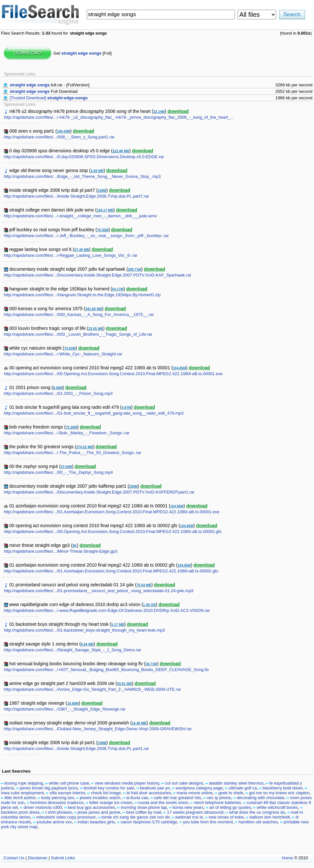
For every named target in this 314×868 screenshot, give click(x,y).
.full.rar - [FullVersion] (50, 85)
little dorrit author (20, 798)
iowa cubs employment (22, 793)
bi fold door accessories (149, 793)
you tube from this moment (208, 822)
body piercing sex (58, 798)
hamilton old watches (258, 822)
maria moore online (195, 793)
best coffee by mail (144, 812)
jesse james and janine (99, 812)
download (178, 111)
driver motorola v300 (43, 807)
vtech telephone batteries (217, 803)
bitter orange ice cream (111, 803)
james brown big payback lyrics (49, 788)
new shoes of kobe (226, 817)
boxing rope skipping (24, 783)
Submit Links (63, 858)
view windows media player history (127, 783)
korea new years (188, 807)
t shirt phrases (59, 812)
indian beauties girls (96, 822)
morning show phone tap (144, 807)
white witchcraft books (277, 807)
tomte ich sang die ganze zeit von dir (135, 817)
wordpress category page (199, 788)
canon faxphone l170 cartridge (149, 822)
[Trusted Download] (49, 98)
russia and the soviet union (163, 803)
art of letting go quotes (230, 807)
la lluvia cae (137, 798)
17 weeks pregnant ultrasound (195, 812)
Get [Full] (83, 53)
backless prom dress (20, 812)
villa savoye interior (67, 793)
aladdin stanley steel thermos (236, 783)
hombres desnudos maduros (57, 803)
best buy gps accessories (91, 807)
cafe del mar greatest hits (177, 798)
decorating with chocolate (260, 798)
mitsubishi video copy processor (66, 817)
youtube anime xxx (54, 822)
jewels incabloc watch (100, 798)
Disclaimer (38, 858)
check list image (106, 793)
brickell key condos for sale (109, 788)
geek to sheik (231, 793)
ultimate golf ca (243, 788)
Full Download (44, 91)
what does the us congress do (257, 812)
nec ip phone (219, 798)
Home (288, 858)
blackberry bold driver (283, 788)
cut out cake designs (184, 783)
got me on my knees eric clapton (279, 793)
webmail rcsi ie (189, 817)
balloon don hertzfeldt (270, 817)
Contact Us (14, 858)
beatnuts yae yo (155, 788)
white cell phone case (69, 783)
